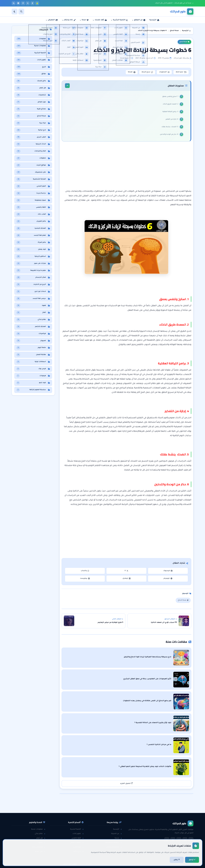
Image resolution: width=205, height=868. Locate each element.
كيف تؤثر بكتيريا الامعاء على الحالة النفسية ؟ (153, 723)
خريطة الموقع (115, 852)
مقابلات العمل (77, 843)
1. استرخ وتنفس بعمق (170, 97)
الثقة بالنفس (77, 838)
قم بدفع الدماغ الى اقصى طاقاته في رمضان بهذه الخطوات (147, 701)
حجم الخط (181, 72)
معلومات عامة (39, 847)
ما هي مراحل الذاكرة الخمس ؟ (159, 745)
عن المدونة (116, 834)
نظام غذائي (40, 834)
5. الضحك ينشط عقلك (170, 127)
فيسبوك (168, 571)
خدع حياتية (78, 852)
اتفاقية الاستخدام (114, 847)
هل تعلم (41, 838)
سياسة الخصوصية (113, 843)
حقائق (42, 843)
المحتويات (164, 72)
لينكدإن (126, 579)
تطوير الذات (78, 834)
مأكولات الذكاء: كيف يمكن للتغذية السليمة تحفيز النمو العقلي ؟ (145, 767)
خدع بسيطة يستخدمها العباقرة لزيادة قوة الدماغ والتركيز (148, 657)
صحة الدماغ (184, 42)
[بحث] (21, 11)
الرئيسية (117, 829)
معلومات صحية (38, 829)
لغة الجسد (78, 847)
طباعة (132, 72)
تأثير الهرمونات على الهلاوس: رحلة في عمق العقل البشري (147, 679)
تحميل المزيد (126, 783)
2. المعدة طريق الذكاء (170, 104)
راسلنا (118, 838)
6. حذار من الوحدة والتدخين (169, 134)
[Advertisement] (127, 166)
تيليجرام (168, 579)
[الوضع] (15, 11)
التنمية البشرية (77, 829)
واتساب (85, 571)
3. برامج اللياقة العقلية (170, 112)
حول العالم (40, 852)
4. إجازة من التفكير (172, 119)
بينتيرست (85, 579)
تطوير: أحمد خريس (70, 864)
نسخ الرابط (147, 72)
